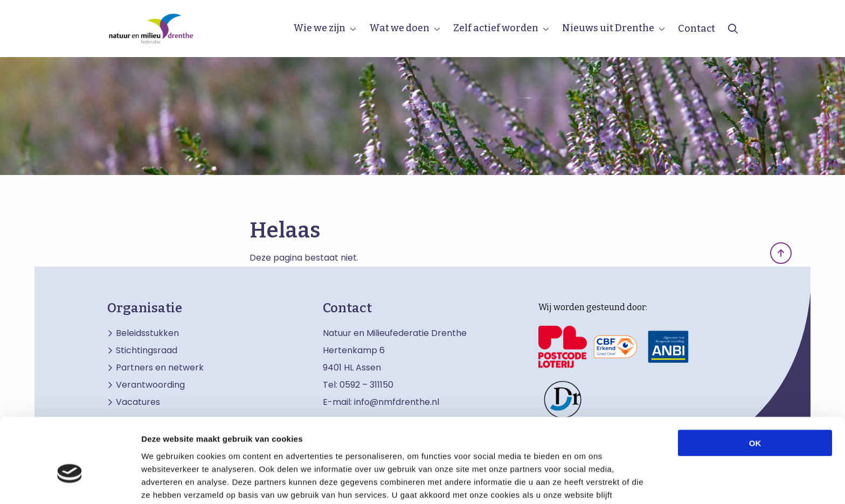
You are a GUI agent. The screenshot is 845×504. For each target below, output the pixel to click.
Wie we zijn (319, 28)
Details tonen (582, 483)
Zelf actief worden (496, 28)
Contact (697, 29)
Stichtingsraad (147, 351)
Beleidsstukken (147, 333)
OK (755, 383)
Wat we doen (399, 28)
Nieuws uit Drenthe (608, 28)
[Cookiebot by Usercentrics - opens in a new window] (70, 483)
